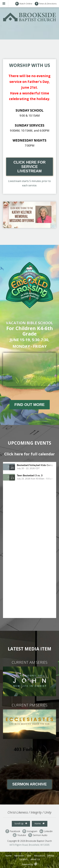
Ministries (19, 856)
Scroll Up (21, 823)
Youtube (19, 835)
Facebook (13, 831)
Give (29, 856)
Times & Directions (46, 4)
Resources (39, 856)
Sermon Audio (38, 835)
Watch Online (24, 4)
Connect (23, 859)
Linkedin (46, 831)
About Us (35, 859)
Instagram (30, 831)
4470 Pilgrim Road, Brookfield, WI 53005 (29, 845)
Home (39, 823)
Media (51, 856)
